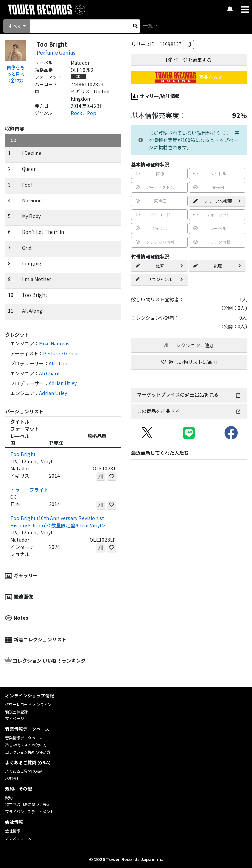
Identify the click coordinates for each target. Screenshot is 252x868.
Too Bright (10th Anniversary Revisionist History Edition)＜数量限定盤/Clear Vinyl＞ (58, 522)
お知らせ (13, 778)
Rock (76, 113)
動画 (159, 266)
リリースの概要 (217, 201)
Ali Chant (59, 363)
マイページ (15, 718)
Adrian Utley (63, 383)
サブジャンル (159, 279)
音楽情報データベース (24, 738)
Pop (92, 113)
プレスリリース (18, 838)
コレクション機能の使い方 (28, 752)
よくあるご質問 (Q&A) (24, 771)
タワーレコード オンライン (28, 704)
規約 (9, 797)
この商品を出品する (189, 411)
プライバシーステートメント (29, 812)
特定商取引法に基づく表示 (28, 804)
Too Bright (23, 454)
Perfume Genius (56, 52)
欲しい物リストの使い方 (26, 745)
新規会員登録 (16, 712)
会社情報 (13, 831)
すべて (15, 26)
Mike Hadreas (54, 343)
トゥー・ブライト (29, 490)
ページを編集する (189, 60)
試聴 (217, 266)
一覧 (148, 25)
